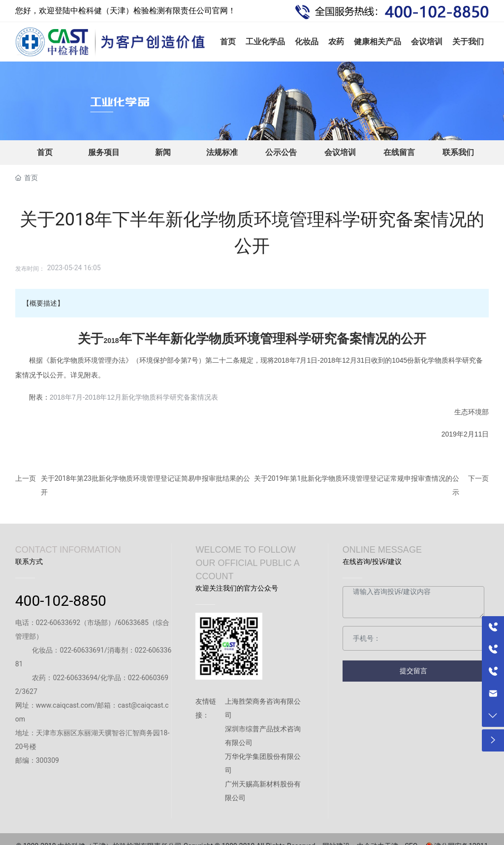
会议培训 (340, 152)
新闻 (163, 152)
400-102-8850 (61, 601)
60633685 (133, 623)
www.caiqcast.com (65, 705)
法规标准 (222, 152)
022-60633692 (58, 623)
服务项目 (104, 152)
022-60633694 (75, 678)
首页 (45, 152)
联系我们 (458, 152)
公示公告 (281, 152)
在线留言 (399, 152)
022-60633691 (82, 650)
